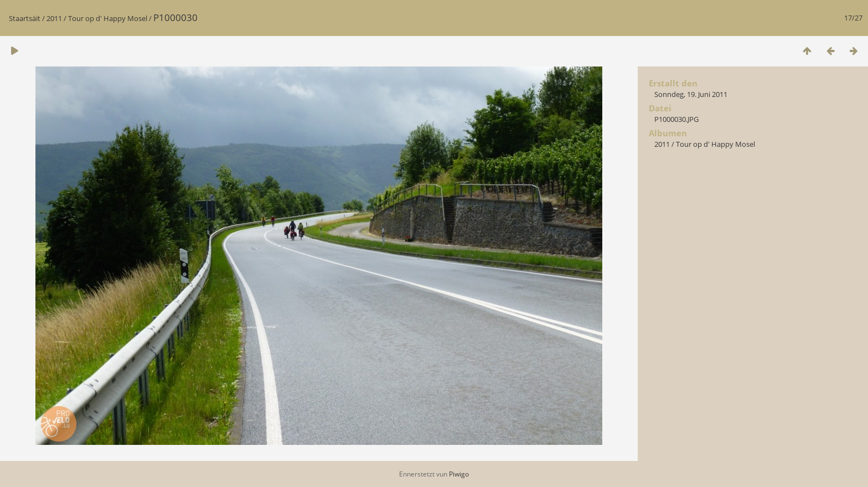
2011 (54, 18)
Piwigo (459, 474)
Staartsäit (25, 18)
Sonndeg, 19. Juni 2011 (691, 94)
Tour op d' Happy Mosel (108, 18)
